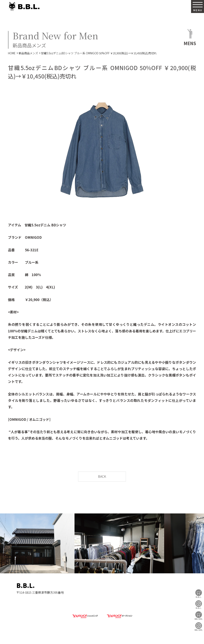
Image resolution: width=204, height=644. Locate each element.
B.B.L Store (199, 594)
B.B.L (24, 6)
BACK (102, 476)
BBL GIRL (199, 627)
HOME (12, 53)
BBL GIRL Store (199, 616)
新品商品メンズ (28, 53)
